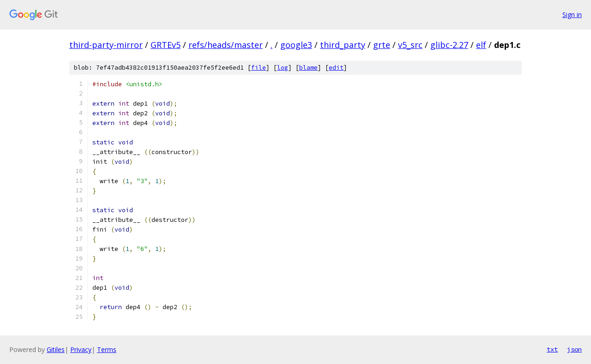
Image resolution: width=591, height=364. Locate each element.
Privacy (81, 349)
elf (481, 45)
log (283, 68)
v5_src (410, 45)
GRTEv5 (166, 45)
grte (382, 45)
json (574, 349)
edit (336, 68)
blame (308, 68)
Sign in (572, 15)
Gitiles (56, 349)
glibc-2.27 (449, 45)
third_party (343, 45)
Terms (107, 349)
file (259, 68)
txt (552, 349)
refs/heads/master (226, 45)
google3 (296, 45)
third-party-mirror (106, 45)
